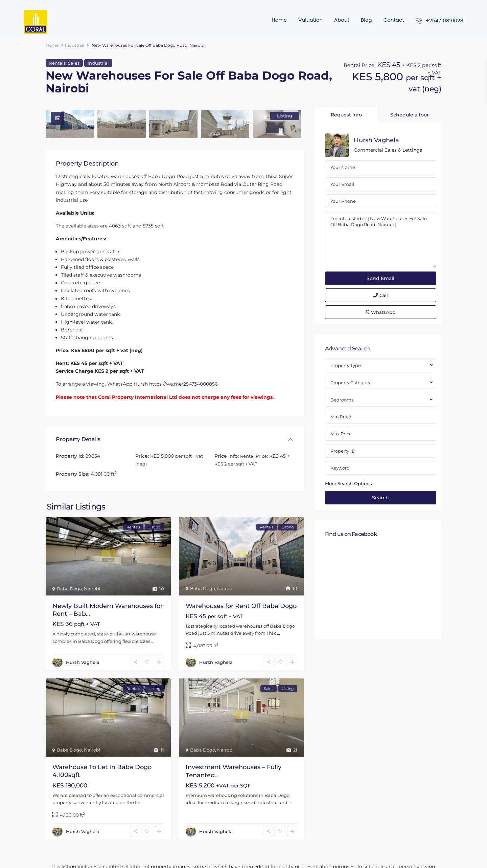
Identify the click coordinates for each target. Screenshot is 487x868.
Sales (74, 63)
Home (279, 20)
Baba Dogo (69, 589)
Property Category (350, 383)
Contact (394, 20)
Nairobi (92, 589)
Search (380, 498)
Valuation (310, 20)
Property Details (78, 439)
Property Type (346, 365)
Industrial (75, 45)
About (342, 20)
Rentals (57, 63)
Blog (366, 20)
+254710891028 (445, 20)
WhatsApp (380, 312)
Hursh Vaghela (83, 662)
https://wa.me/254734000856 (183, 384)
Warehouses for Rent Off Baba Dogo (241, 606)
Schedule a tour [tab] (410, 115)
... (153, 641)
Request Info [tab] (346, 115)
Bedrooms (342, 400)
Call (381, 295)
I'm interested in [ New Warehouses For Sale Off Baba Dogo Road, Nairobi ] (381, 240)
